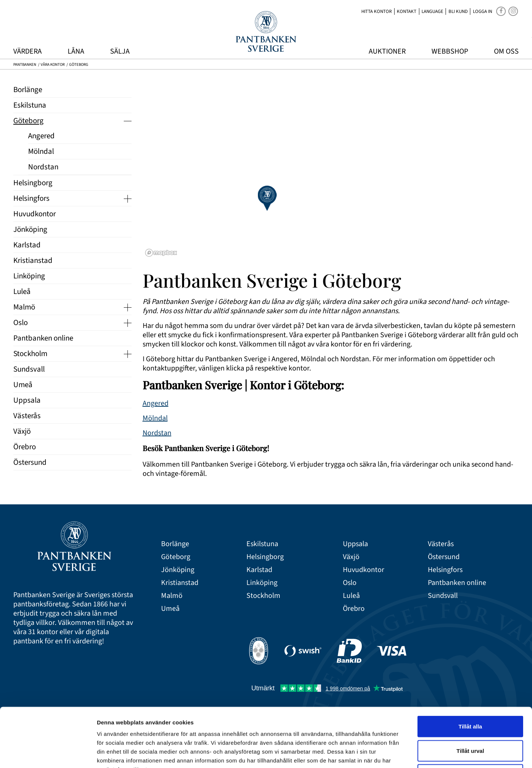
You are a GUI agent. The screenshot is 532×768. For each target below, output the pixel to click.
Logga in (482, 11)
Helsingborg (265, 557)
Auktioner (387, 51)
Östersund (444, 557)
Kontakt (407, 11)
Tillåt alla (470, 671)
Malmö (172, 596)
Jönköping (178, 570)
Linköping (262, 583)
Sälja (120, 51)
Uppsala (355, 544)
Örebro (354, 609)
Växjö (351, 557)
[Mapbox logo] (161, 253)
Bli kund (458, 11)
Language (432, 11)
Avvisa (470, 719)
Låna (76, 51)
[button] (267, 198)
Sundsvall (443, 596)
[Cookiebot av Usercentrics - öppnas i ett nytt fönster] (48, 754)
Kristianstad (180, 583)
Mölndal (155, 418)
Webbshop (450, 51)
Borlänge (175, 544)
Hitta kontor (376, 11)
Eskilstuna (262, 544)
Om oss (506, 51)
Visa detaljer (401, 753)
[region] (331, 167)
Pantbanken (25, 65)
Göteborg (176, 557)
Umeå (170, 609)
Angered (156, 403)
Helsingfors (445, 570)
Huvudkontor (364, 570)
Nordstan (157, 433)
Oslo (350, 583)
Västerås (441, 544)
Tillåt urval (470, 695)
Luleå (351, 596)
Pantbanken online (457, 583)
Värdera (28, 51)
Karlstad (259, 570)
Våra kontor (53, 65)
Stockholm (263, 596)
